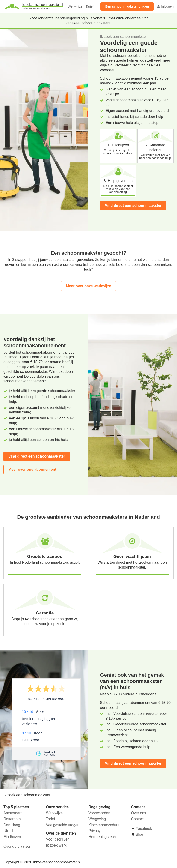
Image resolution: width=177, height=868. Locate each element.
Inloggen (165, 6)
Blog (139, 834)
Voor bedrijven (58, 839)
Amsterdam (13, 813)
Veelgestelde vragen (63, 825)
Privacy (94, 831)
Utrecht (9, 831)
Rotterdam (12, 819)
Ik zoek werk (56, 845)
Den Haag (12, 825)
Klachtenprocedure (104, 825)
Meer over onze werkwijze (88, 286)
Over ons (139, 813)
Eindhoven (12, 837)
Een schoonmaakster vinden (127, 6)
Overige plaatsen (17, 846)
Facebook (143, 829)
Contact (137, 819)
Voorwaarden (99, 813)
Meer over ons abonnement (32, 469)
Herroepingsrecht (103, 837)
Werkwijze (75, 6)
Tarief (89, 6)
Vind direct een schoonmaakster (133, 205)
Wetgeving (97, 819)
